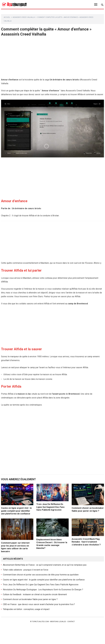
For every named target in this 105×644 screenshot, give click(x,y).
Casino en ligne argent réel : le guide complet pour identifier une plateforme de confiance (16, 511)
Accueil (7, 17)
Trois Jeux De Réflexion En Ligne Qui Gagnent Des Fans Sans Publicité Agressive (50, 507)
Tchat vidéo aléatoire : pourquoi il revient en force (26, 570)
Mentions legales (58, 621)
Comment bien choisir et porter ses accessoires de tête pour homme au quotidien (41, 575)
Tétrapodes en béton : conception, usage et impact (26, 609)
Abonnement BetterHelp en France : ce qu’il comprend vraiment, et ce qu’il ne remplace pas (45, 565)
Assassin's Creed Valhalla (24, 17)
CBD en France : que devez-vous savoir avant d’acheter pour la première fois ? (39, 604)
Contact (71, 621)
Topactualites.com (40, 621)
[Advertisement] (52, 58)
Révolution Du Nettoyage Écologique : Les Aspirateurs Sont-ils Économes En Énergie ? (43, 590)
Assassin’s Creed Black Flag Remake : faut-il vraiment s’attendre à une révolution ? (86, 542)
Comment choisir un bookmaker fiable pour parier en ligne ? (30, 599)
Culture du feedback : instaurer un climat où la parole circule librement (35, 594)
